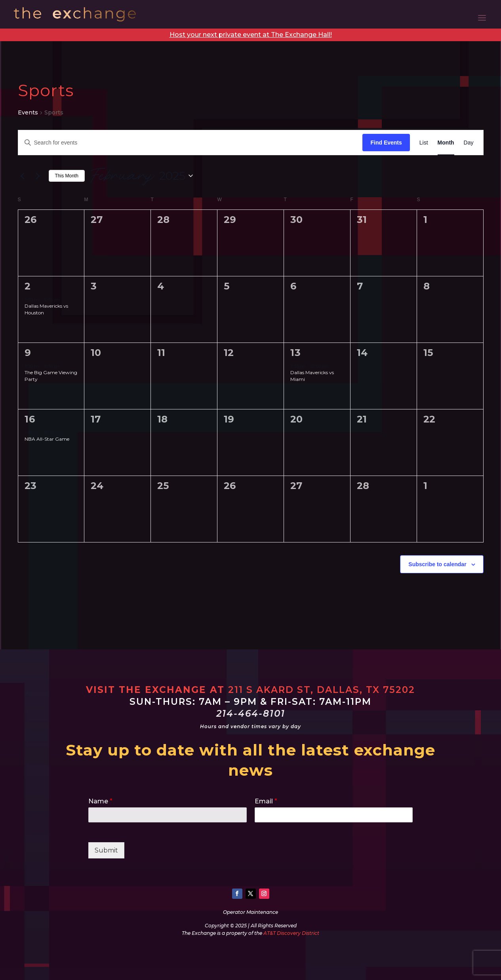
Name (100, 801)
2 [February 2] (28, 286)
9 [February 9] (28, 353)
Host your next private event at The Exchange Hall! (251, 35)
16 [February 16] (30, 419)
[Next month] (38, 176)
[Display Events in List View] (424, 143)
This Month (67, 176)
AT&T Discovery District (291, 933)
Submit (106, 850)
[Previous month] (23, 176)
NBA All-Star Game (47, 439)
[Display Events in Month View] (446, 143)
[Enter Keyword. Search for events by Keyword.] (190, 143)
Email (266, 801)
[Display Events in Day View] (469, 143)
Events (28, 112)
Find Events (386, 143)
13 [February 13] (296, 353)
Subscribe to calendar (437, 564)
